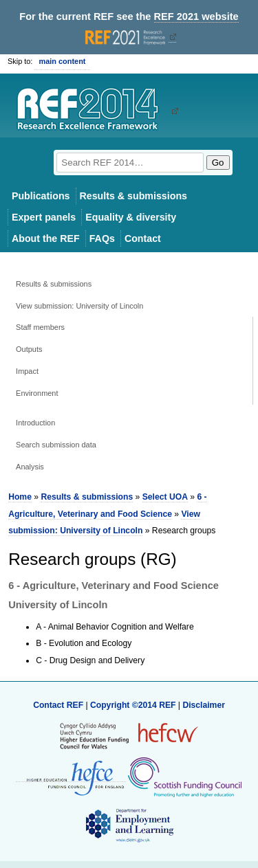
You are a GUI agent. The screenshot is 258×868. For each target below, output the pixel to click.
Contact (143, 238)
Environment (37, 393)
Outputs (29, 349)
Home (20, 497)
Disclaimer (204, 705)
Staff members (40, 327)
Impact (27, 371)
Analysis (30, 467)
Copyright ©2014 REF (134, 705)
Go (218, 163)
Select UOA (165, 497)
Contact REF (58, 705)
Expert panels (44, 217)
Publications (41, 196)
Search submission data (56, 445)
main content (62, 61)
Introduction (35, 423)
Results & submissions (133, 196)
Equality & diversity (131, 217)
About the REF (46, 238)
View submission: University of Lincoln (79, 306)
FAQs (102, 238)
